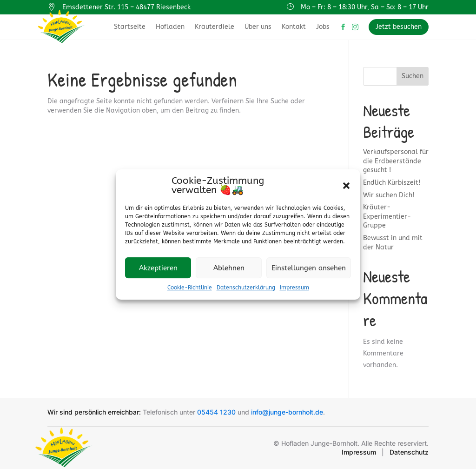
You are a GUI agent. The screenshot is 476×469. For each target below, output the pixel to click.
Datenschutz (409, 452)
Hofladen (170, 27)
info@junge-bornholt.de (287, 412)
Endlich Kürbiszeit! (392, 183)
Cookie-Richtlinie (190, 288)
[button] (346, 186)
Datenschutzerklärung (246, 288)
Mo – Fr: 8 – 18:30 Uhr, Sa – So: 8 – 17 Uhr (365, 7)
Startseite (130, 27)
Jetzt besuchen (399, 27)
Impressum (294, 288)
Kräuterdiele (215, 27)
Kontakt (294, 27)
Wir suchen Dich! (389, 195)
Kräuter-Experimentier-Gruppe (387, 216)
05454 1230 (216, 412)
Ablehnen (229, 268)
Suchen (413, 76)
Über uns (258, 27)
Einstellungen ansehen (309, 268)
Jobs (323, 27)
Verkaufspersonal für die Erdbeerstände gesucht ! (396, 161)
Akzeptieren (158, 268)
